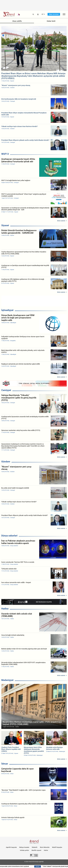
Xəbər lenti (51, 21)
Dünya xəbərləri (9, 536)
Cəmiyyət (6, 390)
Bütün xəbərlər (61, 221)
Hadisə (5, 609)
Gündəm (6, 462)
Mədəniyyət (7, 680)
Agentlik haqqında (11, 847)
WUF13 (5, 154)
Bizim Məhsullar (45, 847)
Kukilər (46, 850)
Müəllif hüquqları (57, 847)
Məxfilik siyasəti (36, 850)
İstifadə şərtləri (24, 850)
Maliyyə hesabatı (24, 847)
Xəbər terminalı (54, 14)
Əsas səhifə (17, 21)
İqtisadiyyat (7, 310)
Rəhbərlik (35, 847)
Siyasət (5, 225)
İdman (5, 764)
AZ (43, 14)
